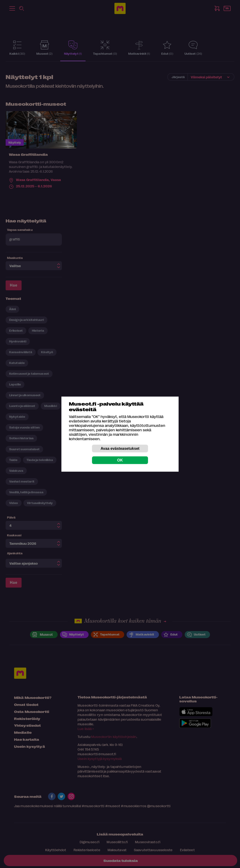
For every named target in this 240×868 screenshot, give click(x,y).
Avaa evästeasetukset (120, 448)
